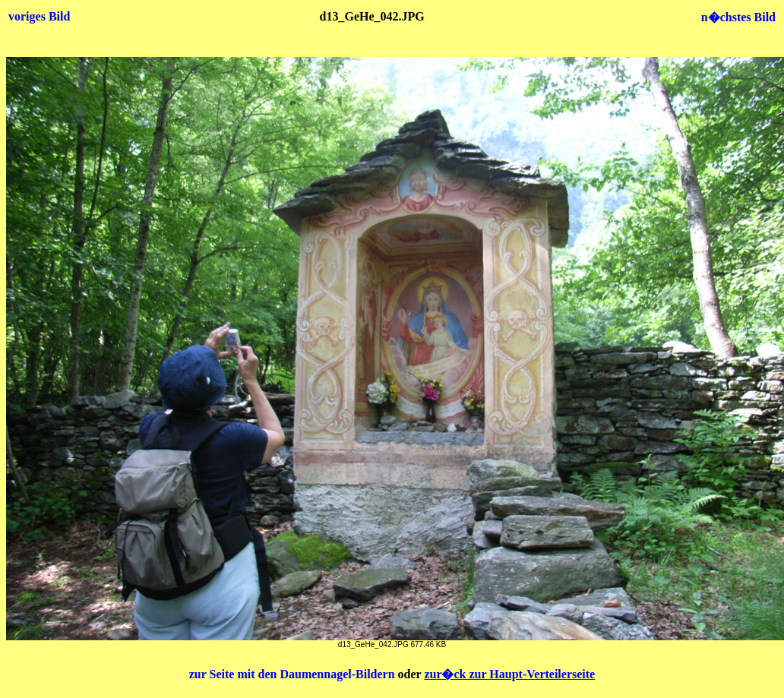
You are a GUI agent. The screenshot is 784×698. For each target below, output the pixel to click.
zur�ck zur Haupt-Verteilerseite (509, 674)
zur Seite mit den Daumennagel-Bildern (294, 674)
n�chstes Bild (738, 17)
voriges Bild (39, 16)
